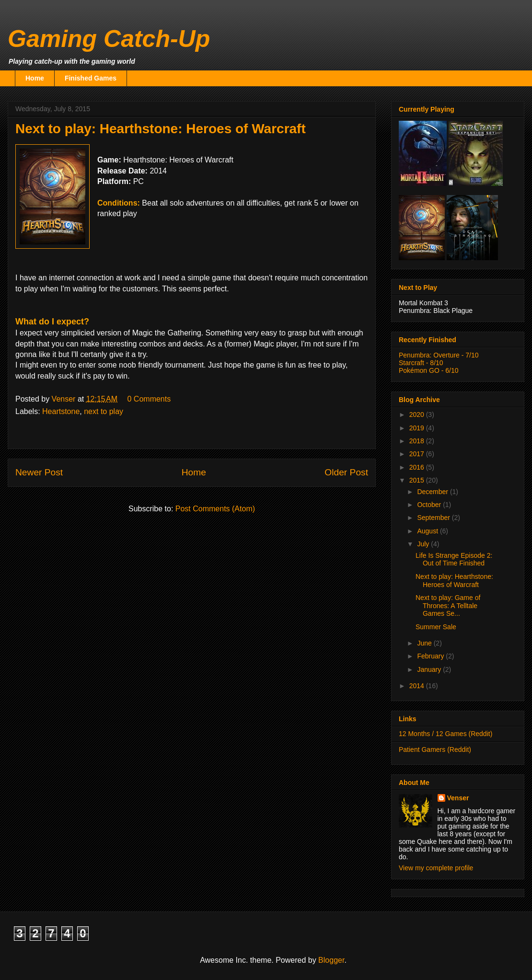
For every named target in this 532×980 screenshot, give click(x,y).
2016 (418, 467)
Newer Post (39, 472)
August (428, 531)
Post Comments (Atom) (215, 509)
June (425, 643)
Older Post (346, 472)
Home (35, 78)
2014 (418, 686)
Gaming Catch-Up (109, 39)
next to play (104, 411)
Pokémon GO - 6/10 (429, 370)
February (431, 656)
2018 (418, 441)
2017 (418, 454)
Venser (458, 798)
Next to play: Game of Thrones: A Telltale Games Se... (448, 606)
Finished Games (91, 78)
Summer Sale (436, 627)
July (424, 544)
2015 (418, 480)
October (430, 505)
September (434, 518)
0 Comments (149, 399)
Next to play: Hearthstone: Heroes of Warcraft (454, 581)
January (430, 669)
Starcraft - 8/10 (421, 363)
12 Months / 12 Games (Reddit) (445, 734)
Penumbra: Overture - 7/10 (439, 355)
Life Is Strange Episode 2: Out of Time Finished (454, 559)
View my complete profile (436, 868)
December (433, 492)
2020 (418, 415)
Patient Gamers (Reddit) (435, 749)
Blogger (331, 960)
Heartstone (61, 411)
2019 (418, 428)
